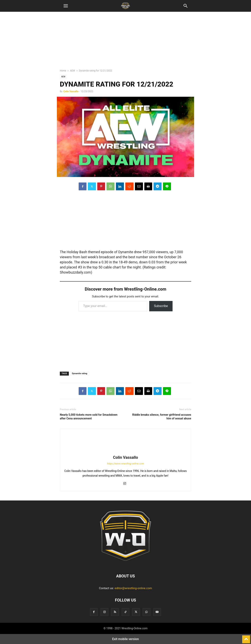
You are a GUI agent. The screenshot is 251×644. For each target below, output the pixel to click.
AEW (72, 71)
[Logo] (125, 564)
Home (63, 71)
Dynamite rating (80, 373)
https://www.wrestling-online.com (126, 464)
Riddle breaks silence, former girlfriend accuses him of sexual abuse (162, 417)
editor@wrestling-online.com (133, 588)
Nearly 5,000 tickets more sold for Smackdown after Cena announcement (89, 417)
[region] (125, 42)
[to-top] (246, 638)
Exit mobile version (125, 639)
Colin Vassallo (71, 91)
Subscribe (161, 306)
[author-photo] (125, 452)
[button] (66, 6)
